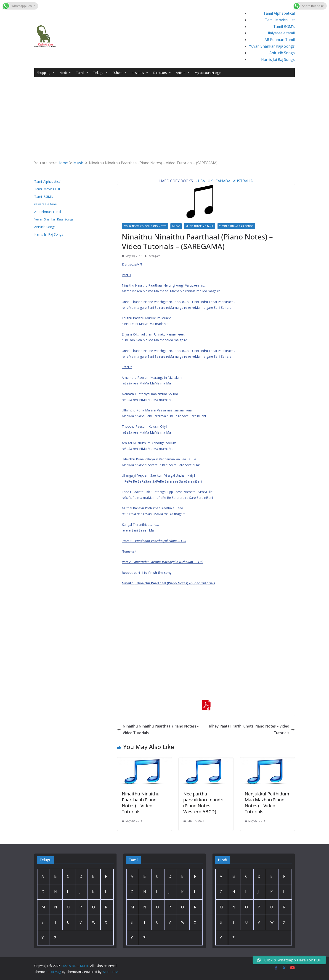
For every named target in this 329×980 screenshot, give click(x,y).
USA (201, 181)
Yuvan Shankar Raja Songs (272, 46)
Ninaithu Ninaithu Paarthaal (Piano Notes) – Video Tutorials (158, 729)
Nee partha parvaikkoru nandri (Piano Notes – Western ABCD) (203, 803)
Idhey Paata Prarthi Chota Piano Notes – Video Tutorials (252, 729)
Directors (162, 73)
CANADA (223, 181)
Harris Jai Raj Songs (278, 59)
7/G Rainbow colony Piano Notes (145, 226)
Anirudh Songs (282, 53)
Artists (183, 73)
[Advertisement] (164, 112)
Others (120, 73)
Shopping (46, 73)
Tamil (82, 73)
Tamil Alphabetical (279, 13)
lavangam (154, 256)
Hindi (65, 73)
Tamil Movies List (280, 20)
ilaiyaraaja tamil (281, 33)
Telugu (101, 73)
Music (176, 226)
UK (210, 181)
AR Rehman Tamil (280, 40)
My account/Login (208, 73)
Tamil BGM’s (284, 27)
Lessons (140, 73)
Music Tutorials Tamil (200, 226)
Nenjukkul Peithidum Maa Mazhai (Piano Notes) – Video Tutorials (267, 803)
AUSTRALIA (243, 181)
